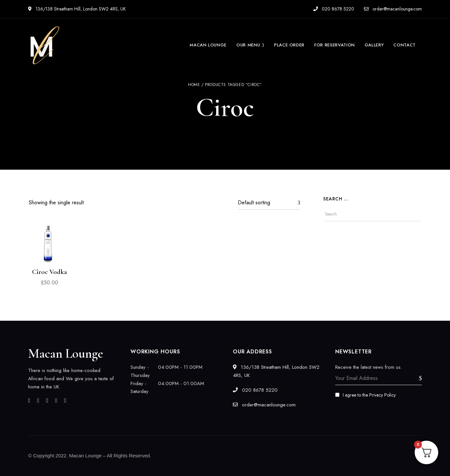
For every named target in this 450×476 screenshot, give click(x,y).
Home (194, 85)
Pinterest (56, 400)
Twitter (38, 400)
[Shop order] (269, 203)
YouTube (65, 400)
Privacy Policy (382, 395)
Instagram (47, 400)
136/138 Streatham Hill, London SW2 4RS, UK (77, 9)
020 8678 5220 (334, 9)
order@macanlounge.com (393, 9)
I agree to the (365, 395)
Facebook (29, 400)
